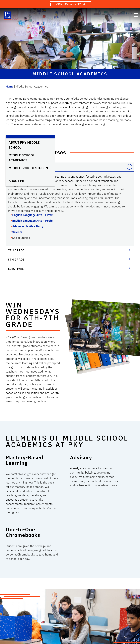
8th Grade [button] (16, 259)
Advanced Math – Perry (28, 226)
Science (17, 232)
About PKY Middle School (24, 145)
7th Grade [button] (16, 250)
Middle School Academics (22, 158)
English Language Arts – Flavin (33, 215)
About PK (16, 181)
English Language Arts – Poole (32, 221)
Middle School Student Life (29, 170)
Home (10, 86)
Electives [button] (16, 269)
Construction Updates (71, 4)
